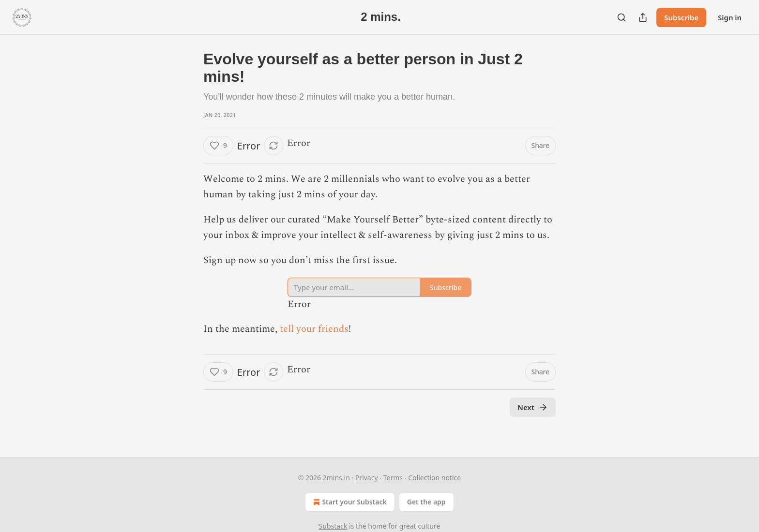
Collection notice (434, 478)
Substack (333, 526)
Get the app (426, 502)
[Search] (622, 17)
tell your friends (314, 329)
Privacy (367, 478)
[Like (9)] (218, 146)
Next (533, 407)
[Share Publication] (643, 17)
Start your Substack (349, 502)
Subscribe (681, 17)
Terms (393, 478)
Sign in (730, 17)
